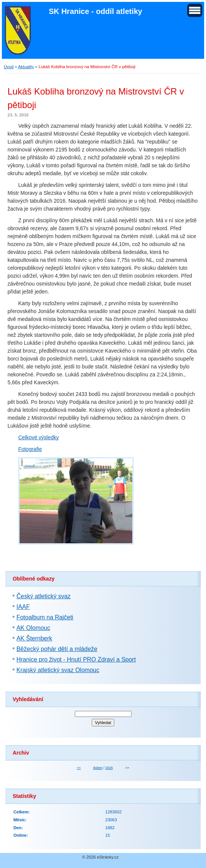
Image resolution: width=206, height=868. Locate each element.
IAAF (23, 607)
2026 (109, 768)
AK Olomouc (33, 628)
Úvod (9, 67)
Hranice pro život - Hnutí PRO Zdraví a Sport (76, 659)
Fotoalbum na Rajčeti (45, 617)
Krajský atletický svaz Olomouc (58, 670)
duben (98, 768)
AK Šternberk (34, 638)
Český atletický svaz (44, 596)
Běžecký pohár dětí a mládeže (57, 649)
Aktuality (26, 67)
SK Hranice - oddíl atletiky (96, 11)
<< (79, 768)
